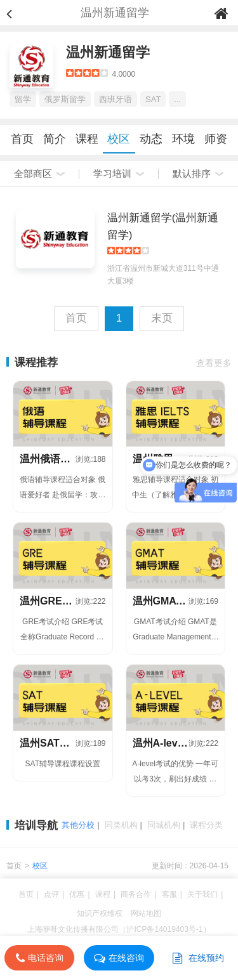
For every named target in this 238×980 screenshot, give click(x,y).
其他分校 (78, 825)
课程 (87, 139)
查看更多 (214, 363)
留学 (23, 99)
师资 (216, 139)
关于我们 (202, 894)
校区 (119, 139)
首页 (22, 139)
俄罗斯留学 (65, 99)
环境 (183, 139)
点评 (51, 894)
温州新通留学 (108, 52)
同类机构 (121, 825)
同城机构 (164, 825)
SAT (153, 99)
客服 (169, 894)
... (177, 99)
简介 (55, 139)
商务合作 (136, 894)
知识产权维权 (100, 913)
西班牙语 (116, 99)
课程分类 (206, 825)
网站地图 (146, 913)
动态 (151, 139)
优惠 (77, 894)
